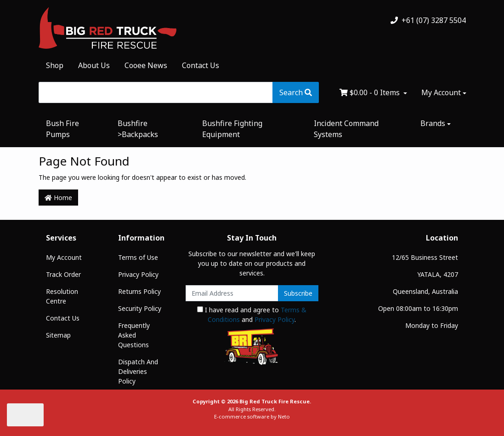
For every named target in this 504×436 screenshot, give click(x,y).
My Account (64, 257)
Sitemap (58, 335)
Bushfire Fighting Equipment (232, 129)
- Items (371, 92)
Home (58, 198)
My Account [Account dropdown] (441, 92)
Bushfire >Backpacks (138, 129)
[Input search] (156, 92)
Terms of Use (138, 257)
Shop (55, 65)
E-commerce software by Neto (252, 416)
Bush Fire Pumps (62, 129)
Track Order (63, 274)
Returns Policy (139, 291)
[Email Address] (232, 293)
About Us (94, 65)
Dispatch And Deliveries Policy (138, 371)
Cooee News (146, 65)
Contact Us (201, 65)
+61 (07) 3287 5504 (428, 20)
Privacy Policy (138, 274)
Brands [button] (433, 123)
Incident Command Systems (346, 129)
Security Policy (140, 308)
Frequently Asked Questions (134, 335)
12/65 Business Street (425, 257)
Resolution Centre (62, 296)
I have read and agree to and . (252, 315)
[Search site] (296, 92)
